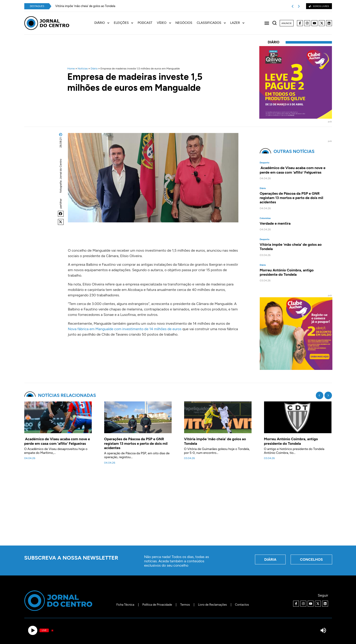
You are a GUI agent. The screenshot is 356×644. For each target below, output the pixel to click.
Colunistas (265, 218)
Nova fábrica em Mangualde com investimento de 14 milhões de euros (125, 329)
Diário (94, 69)
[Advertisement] (178, 508)
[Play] (33, 630)
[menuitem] (104, 23)
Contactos (242, 605)
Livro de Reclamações (212, 605)
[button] (61, 214)
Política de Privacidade (157, 605)
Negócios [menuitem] (184, 23)
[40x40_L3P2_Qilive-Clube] (296, 117)
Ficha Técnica (125, 605)
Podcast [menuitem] (145, 23)
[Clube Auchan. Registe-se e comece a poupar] (296, 369)
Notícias (83, 69)
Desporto (265, 163)
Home (71, 69)
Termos (185, 605)
